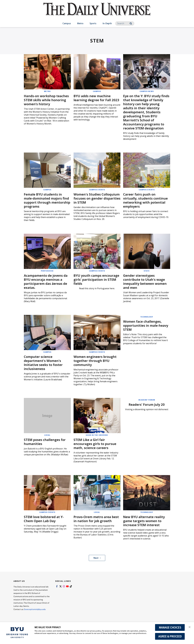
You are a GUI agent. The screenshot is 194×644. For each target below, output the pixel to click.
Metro (80, 23)
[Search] (125, 23)
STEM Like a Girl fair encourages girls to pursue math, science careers (95, 444)
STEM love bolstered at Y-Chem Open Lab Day (44, 519)
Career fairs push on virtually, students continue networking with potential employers (145, 200)
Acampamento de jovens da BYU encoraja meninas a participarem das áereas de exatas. (46, 281)
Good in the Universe (97, 435)
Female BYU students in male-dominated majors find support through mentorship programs (47, 200)
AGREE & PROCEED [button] (170, 636)
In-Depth (107, 23)
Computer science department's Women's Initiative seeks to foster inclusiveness (43, 363)
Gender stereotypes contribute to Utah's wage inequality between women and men (145, 281)
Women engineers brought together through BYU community (95, 361)
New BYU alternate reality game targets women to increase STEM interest (144, 521)
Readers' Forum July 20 (147, 404)
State (147, 271)
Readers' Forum (147, 400)
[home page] (97, 12)
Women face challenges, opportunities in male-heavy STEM (146, 325)
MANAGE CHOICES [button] (170, 627)
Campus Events (97, 190)
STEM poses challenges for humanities (45, 442)
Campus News (147, 91)
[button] (190, 627)
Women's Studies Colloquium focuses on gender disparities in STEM (97, 198)
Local (47, 435)
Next (97, 558)
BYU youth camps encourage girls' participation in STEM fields (96, 279)
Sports (93, 23)
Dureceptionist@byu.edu (35, 609)
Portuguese (47, 271)
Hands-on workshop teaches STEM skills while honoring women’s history (46, 100)
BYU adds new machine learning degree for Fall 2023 (96, 98)
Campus (67, 23)
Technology (147, 317)
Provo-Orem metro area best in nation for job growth (96, 519)
